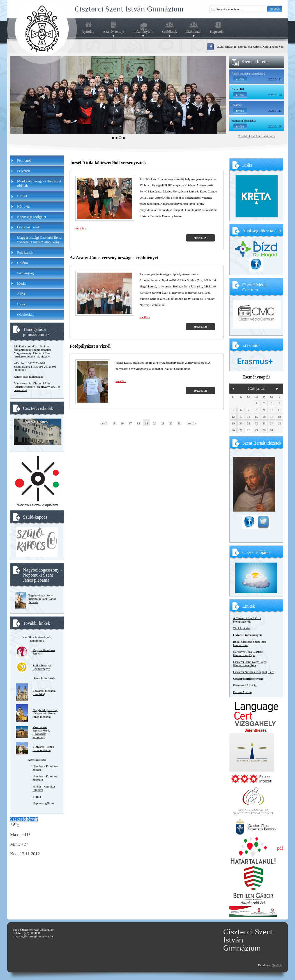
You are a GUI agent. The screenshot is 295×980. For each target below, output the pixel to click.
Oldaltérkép (26, 314)
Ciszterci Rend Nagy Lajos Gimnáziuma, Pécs (250, 663)
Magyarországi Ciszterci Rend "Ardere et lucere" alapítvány (39, 240)
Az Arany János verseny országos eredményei (114, 258)
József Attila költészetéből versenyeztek (108, 163)
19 (147, 423)
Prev (21, 98)
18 (138, 423)
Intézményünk (143, 32)
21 (163, 423)
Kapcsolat (217, 32)
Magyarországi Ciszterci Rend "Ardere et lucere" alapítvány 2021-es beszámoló (37, 387)
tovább (240, 79)
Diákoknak (194, 32)
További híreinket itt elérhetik (257, 136)
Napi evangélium (43, 803)
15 (114, 423)
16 (122, 423)
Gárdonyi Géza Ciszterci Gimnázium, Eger (248, 653)
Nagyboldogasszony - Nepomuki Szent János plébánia (42, 599)
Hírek (21, 304)
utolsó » (190, 423)
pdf (280, 848)
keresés (275, 9)
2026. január (256, 389)
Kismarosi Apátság (245, 685)
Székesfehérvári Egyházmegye (42, 667)
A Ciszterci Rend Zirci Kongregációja (247, 620)
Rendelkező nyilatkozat (28, 377)
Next (215, 98)
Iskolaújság (25, 273)
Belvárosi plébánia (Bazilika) (44, 692)
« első (103, 423)
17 (130, 423)
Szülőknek (170, 32)
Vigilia (37, 796)
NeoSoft (277, 965)
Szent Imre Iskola (44, 678)
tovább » (81, 228)
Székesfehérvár (24, 819)
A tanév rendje (114, 32)
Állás (21, 294)
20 (155, 423)
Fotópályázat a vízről (90, 346)
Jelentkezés (256, 730)
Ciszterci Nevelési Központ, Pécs (254, 672)
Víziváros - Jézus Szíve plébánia (43, 748)
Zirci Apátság (241, 628)
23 (179, 423)
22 (171, 423)
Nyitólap (88, 32)
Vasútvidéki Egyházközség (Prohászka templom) (42, 732)
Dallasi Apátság (243, 692)
